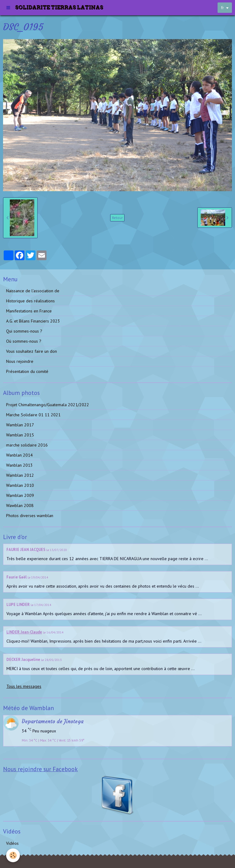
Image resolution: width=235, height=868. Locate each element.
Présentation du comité (27, 371)
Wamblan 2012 (20, 475)
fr (222, 8)
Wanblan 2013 (19, 465)
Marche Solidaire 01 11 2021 (33, 415)
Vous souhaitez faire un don (32, 351)
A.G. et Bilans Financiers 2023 (33, 321)
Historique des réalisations (30, 301)
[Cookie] (13, 855)
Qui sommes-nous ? (24, 331)
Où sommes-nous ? (24, 341)
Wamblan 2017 (20, 425)
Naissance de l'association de (33, 291)
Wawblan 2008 (20, 505)
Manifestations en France (29, 311)
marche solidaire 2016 (27, 445)
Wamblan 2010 (20, 485)
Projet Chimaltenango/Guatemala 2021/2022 (48, 405)
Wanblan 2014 (19, 455)
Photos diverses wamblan (30, 516)
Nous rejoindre (20, 361)
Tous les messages (24, 686)
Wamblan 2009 (20, 495)
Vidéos (12, 843)
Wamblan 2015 (20, 435)
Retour (117, 218)
